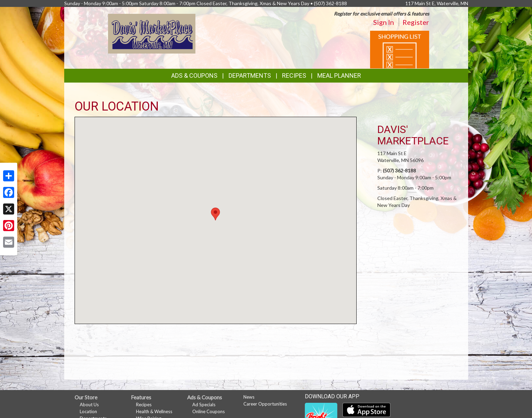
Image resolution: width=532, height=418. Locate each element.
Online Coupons (209, 411)
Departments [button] (250, 75)
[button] (215, 214)
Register (416, 22)
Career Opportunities (265, 404)
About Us (89, 405)
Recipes (294, 75)
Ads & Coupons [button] (194, 75)
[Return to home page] (152, 33)
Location (88, 411)
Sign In (384, 22)
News (249, 397)
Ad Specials (204, 405)
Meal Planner (339, 75)
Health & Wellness (154, 411)
